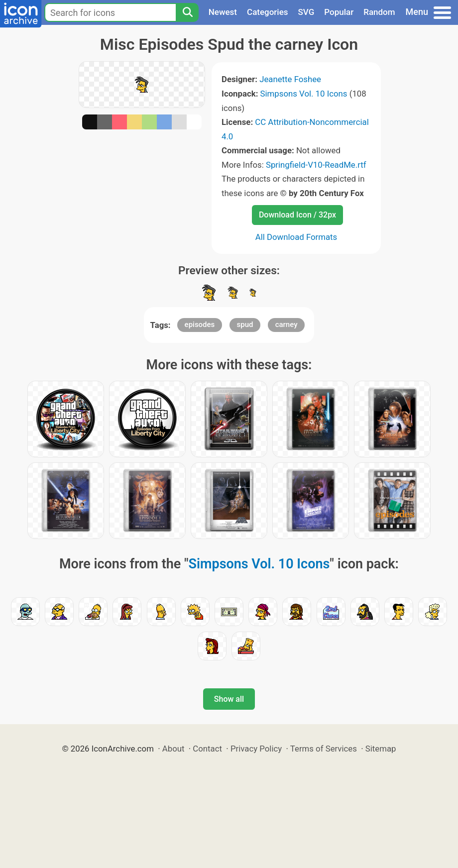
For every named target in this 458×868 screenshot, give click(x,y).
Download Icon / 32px (297, 215)
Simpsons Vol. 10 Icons (304, 94)
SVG (306, 12)
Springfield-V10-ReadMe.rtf (316, 165)
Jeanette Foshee (290, 79)
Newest (223, 12)
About (173, 749)
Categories (268, 12)
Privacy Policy (256, 749)
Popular (339, 12)
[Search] (187, 12)
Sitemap (381, 749)
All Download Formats (296, 237)
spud (245, 325)
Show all (229, 699)
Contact (207, 749)
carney (286, 325)
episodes (200, 325)
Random (379, 12)
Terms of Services (324, 749)
